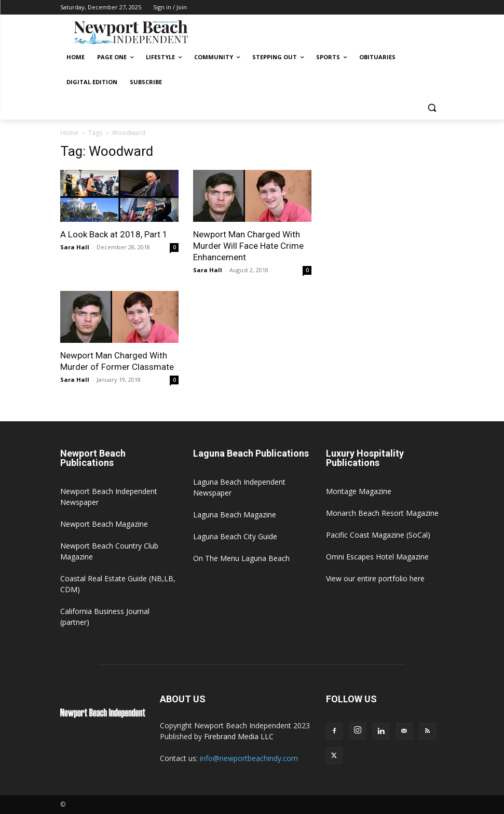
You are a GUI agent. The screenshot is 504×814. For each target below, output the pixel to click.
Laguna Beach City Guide (235, 536)
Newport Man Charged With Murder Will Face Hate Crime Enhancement (248, 246)
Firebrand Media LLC (239, 736)
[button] (432, 107)
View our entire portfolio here (375, 578)
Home (69, 133)
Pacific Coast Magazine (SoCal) (378, 535)
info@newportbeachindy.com (249, 758)
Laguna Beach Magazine (235, 515)
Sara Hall (75, 247)
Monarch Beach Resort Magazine (382, 513)
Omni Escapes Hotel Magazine (377, 557)
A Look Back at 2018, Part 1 (114, 234)
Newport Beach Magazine (104, 524)
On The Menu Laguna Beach (241, 558)
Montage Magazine (359, 491)
